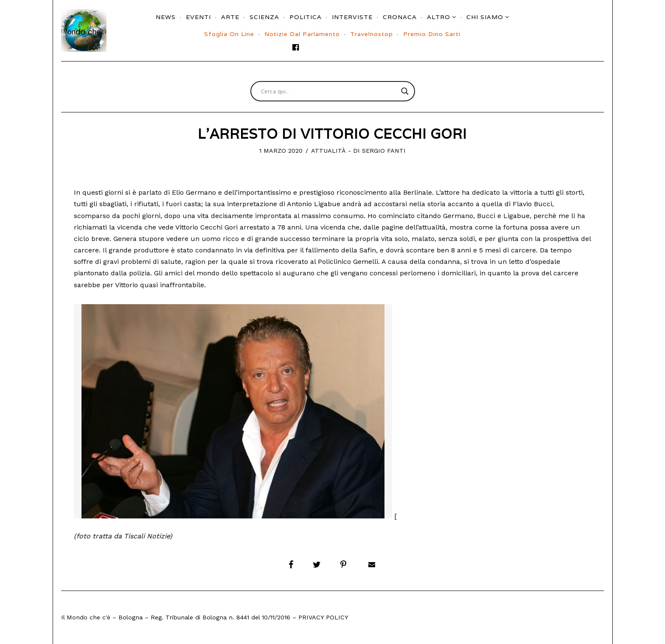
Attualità (328, 151)
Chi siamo (485, 17)
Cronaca (400, 17)
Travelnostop (372, 34)
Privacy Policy (323, 617)
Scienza (264, 17)
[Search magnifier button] (405, 91)
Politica (306, 17)
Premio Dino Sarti (432, 34)
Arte (230, 17)
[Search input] (329, 91)
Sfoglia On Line (229, 34)
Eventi (198, 17)
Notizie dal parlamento (302, 34)
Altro (439, 17)
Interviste (352, 17)
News (166, 17)
